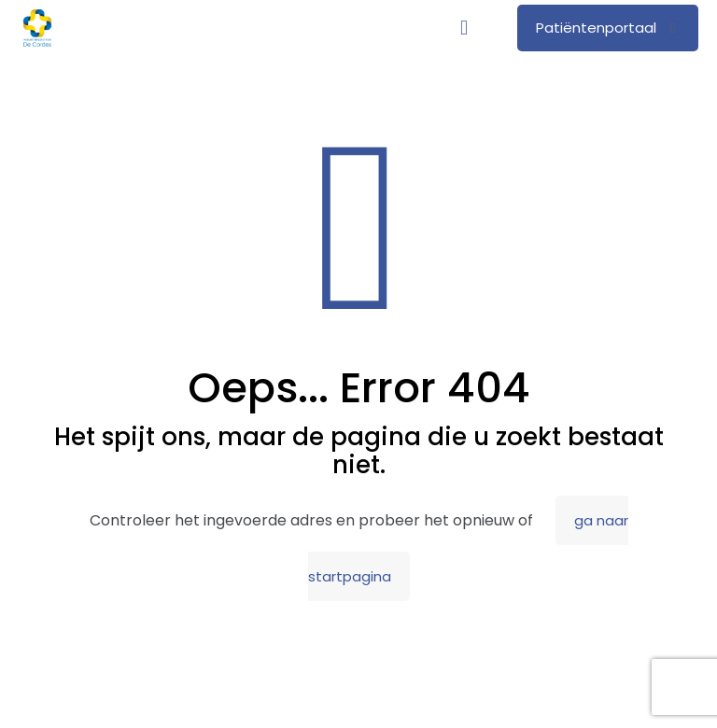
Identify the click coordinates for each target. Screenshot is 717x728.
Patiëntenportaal (608, 28)
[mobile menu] (464, 28)
